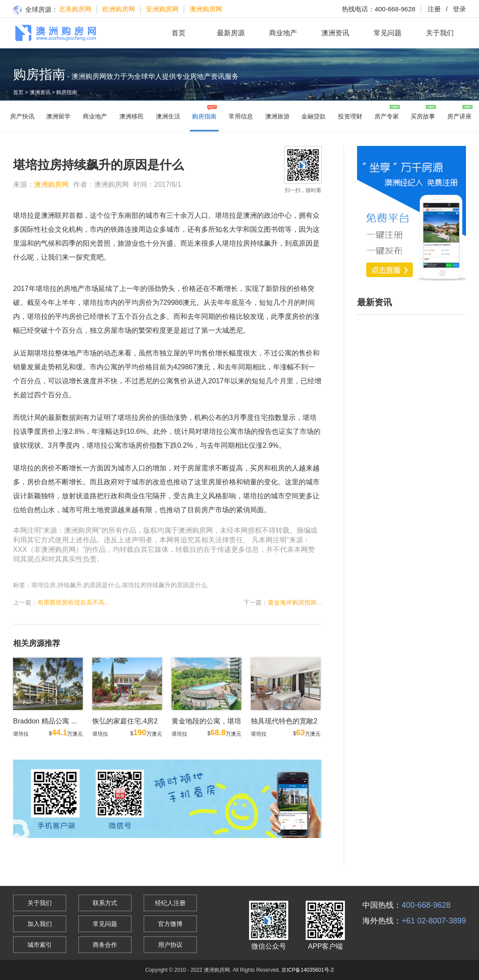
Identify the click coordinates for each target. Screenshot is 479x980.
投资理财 (350, 116)
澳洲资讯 (335, 33)
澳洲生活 (168, 116)
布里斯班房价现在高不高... (74, 602)
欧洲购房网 (119, 9)
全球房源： (35, 10)
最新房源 (231, 33)
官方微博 (170, 924)
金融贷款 (314, 116)
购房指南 (67, 92)
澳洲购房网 (206, 9)
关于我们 (440, 33)
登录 (453, 9)
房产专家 (387, 116)
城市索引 (40, 945)
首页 (179, 33)
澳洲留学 (58, 116)
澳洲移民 (132, 116)
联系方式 (105, 903)
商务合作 (105, 945)
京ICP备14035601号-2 (307, 970)
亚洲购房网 (162, 9)
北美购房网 (75, 9)
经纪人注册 (170, 903)
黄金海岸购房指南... (295, 602)
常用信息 (241, 116)
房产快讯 (22, 116)
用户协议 (170, 945)
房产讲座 (459, 116)
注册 (434, 9)
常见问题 (388, 33)
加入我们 (40, 924)
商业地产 (283, 33)
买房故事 (423, 116)
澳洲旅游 (277, 116)
